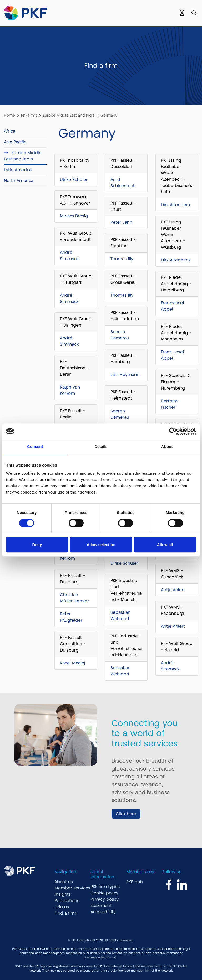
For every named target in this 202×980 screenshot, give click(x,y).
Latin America (18, 170)
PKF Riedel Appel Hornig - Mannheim (176, 333)
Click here (126, 814)
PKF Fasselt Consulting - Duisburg (73, 644)
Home (9, 115)
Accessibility (103, 912)
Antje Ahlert (173, 590)
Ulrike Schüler (74, 180)
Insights (63, 894)
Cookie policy (104, 893)
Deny (37, 545)
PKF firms (29, 115)
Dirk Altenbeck (176, 205)
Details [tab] (101, 446)
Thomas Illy (122, 259)
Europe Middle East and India (69, 115)
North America (19, 181)
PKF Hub (135, 882)
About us (64, 882)
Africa (10, 131)
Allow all (165, 545)
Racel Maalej (73, 663)
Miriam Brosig (74, 216)
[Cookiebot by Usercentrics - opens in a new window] (173, 431)
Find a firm (65, 913)
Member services (72, 888)
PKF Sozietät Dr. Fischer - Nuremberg (176, 382)
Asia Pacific (15, 142)
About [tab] (167, 446)
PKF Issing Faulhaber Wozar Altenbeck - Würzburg (173, 235)
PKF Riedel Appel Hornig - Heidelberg (176, 284)
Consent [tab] (35, 446)
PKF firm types (105, 887)
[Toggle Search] (194, 13)
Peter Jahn (121, 222)
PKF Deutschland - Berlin (75, 368)
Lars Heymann (125, 375)
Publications (67, 901)
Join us (62, 907)
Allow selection (101, 545)
